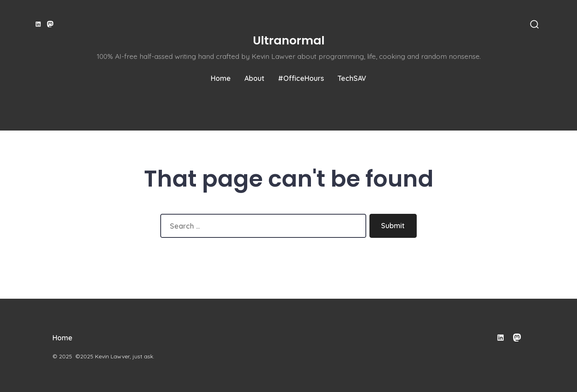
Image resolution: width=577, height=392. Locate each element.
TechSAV (352, 78)
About (254, 78)
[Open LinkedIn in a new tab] (38, 24)
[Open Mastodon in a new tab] (50, 24)
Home (221, 78)
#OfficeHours (301, 78)
